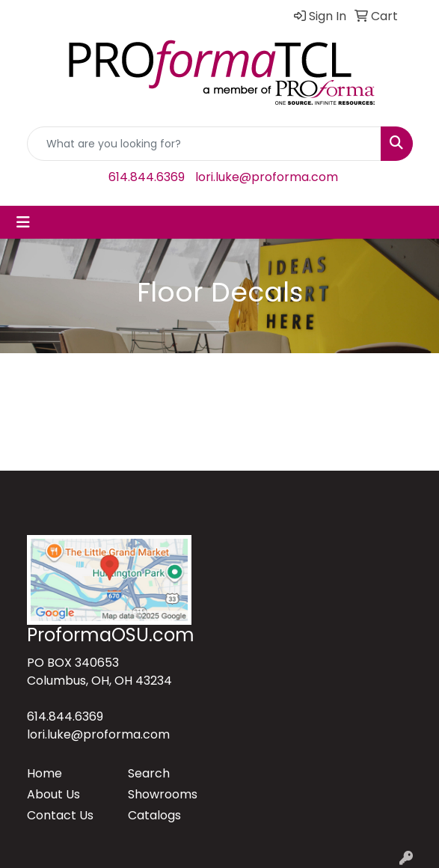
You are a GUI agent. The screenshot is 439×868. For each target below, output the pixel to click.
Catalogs (154, 815)
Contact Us (60, 815)
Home (44, 773)
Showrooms (163, 794)
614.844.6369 (147, 177)
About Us (53, 794)
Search (149, 773)
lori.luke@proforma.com (267, 177)
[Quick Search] (204, 144)
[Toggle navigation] (23, 222)
